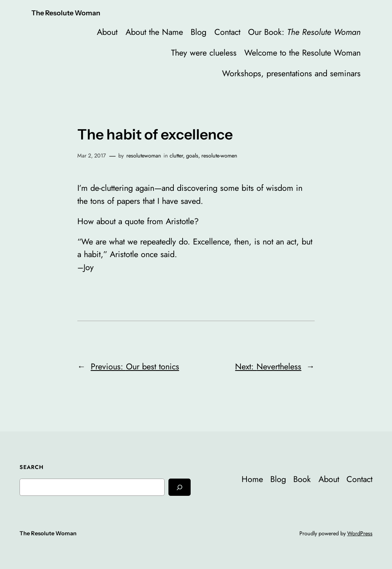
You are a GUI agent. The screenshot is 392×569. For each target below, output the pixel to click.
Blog (198, 32)
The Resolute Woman (66, 13)
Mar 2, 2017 (92, 156)
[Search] (180, 487)
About (107, 32)
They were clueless (204, 53)
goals (192, 156)
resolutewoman (144, 156)
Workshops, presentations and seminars (291, 73)
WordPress (360, 533)
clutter (176, 156)
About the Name (154, 32)
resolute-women (219, 156)
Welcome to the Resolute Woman (302, 53)
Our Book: (304, 32)
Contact (227, 32)
